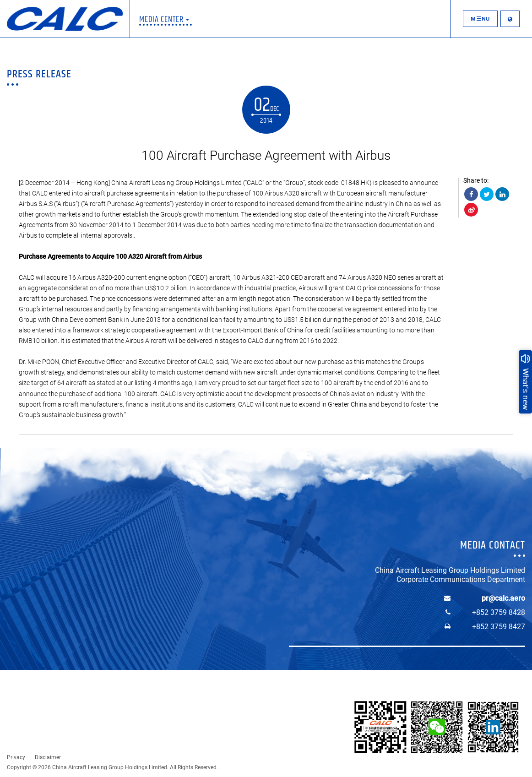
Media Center (164, 20)
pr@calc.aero (503, 598)
